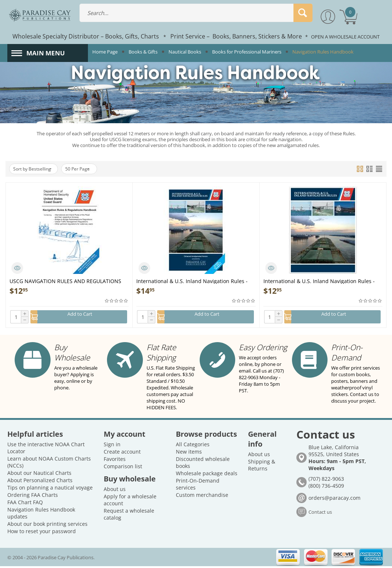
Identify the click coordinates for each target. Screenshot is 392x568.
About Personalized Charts (40, 482)
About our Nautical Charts (39, 475)
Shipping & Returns (262, 467)
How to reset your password (42, 533)
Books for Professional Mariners (247, 52)
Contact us (320, 514)
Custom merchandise (202, 497)
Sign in (112, 446)
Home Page (105, 52)
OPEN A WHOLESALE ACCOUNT (345, 37)
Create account (122, 453)
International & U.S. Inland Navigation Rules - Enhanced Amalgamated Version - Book (192, 281)
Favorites (115, 461)
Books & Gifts (143, 52)
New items (189, 453)
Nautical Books (185, 52)
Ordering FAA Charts (33, 497)
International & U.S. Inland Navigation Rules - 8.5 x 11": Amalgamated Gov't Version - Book (319, 281)
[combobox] (196, 13)
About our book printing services (47, 526)
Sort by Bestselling (36, 169)
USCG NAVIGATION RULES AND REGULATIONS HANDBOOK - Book (65, 281)
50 (88, 169)
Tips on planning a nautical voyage (50, 489)
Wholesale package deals (207, 475)
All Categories (193, 446)
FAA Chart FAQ (25, 504)
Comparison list (123, 468)
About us (115, 491)
